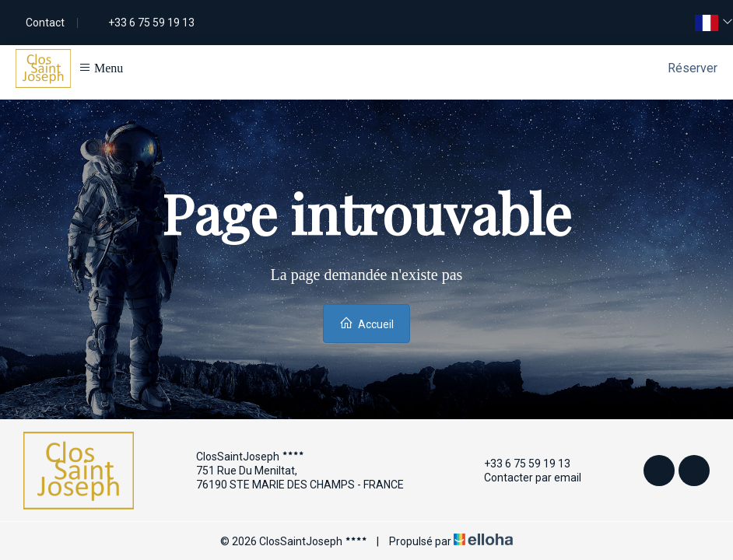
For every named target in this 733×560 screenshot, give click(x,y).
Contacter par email (524, 478)
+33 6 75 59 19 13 (518, 464)
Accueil (366, 323)
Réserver (693, 68)
